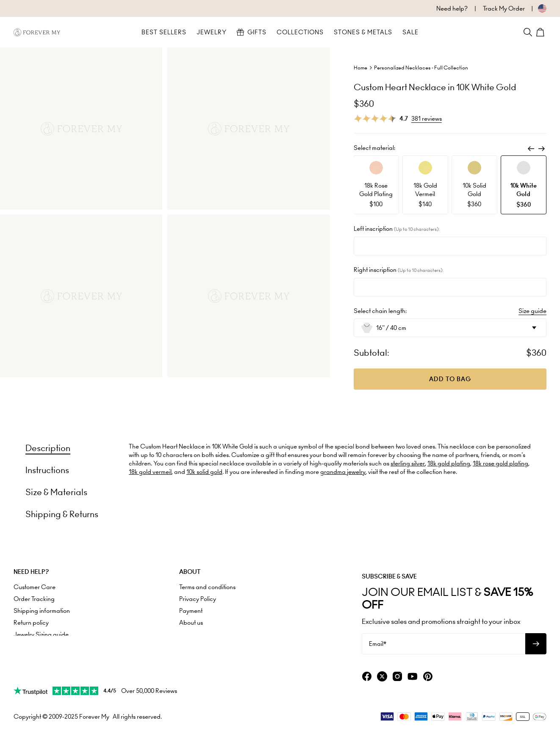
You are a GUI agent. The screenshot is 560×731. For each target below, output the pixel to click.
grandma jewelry (343, 472)
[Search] (528, 32)
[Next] (541, 149)
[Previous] (531, 149)
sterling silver (408, 463)
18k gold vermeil (150, 472)
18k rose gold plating (500, 463)
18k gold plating (449, 463)
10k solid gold (204, 472)
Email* (378, 644)
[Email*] (444, 644)
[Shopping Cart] (541, 32)
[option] (376, 185)
